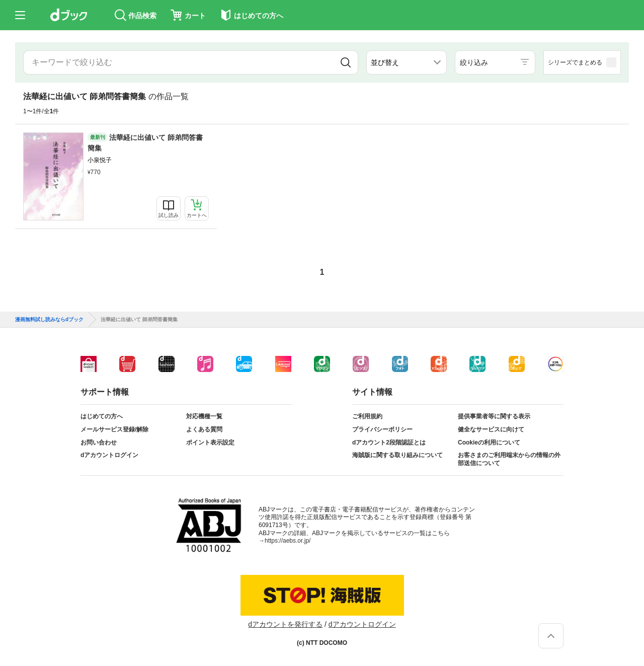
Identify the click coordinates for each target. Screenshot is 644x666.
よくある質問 (204, 429)
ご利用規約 (367, 416)
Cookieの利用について (489, 442)
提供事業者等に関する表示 (494, 416)
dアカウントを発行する (285, 624)
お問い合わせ (99, 442)
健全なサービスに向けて (491, 429)
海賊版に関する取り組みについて (397, 455)
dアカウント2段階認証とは (389, 442)
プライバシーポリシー (382, 429)
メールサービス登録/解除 (114, 429)
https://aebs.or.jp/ (288, 541)
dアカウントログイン (109, 455)
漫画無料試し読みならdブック (49, 320)
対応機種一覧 (204, 416)
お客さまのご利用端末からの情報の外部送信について (509, 459)
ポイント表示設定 (210, 442)
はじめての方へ (102, 416)
